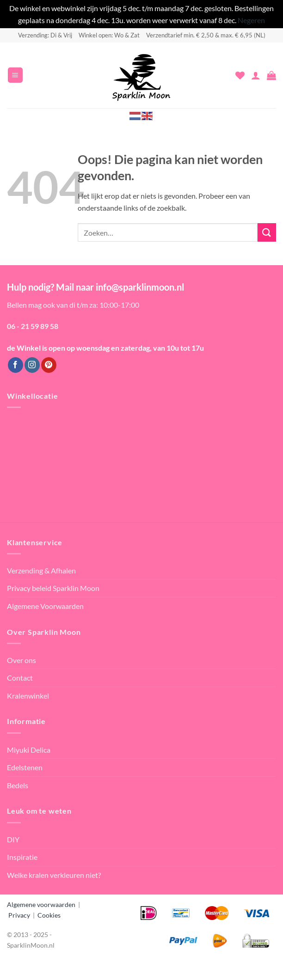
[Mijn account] (256, 75)
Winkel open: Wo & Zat (109, 35)
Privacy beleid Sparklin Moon (53, 588)
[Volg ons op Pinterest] (49, 365)
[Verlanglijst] (240, 75)
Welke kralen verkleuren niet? (54, 875)
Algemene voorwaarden (41, 904)
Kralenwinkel (28, 696)
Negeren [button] (251, 20)
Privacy (19, 915)
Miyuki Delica (29, 750)
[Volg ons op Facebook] (15, 365)
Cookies (49, 915)
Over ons (22, 660)
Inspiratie (22, 857)
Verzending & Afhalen (41, 570)
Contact (20, 678)
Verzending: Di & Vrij (45, 35)
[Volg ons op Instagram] (32, 365)
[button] (15, 75)
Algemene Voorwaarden (45, 606)
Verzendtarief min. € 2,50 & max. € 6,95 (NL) (206, 35)
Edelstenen (25, 767)
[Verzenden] (267, 232)
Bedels (18, 785)
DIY (13, 839)
